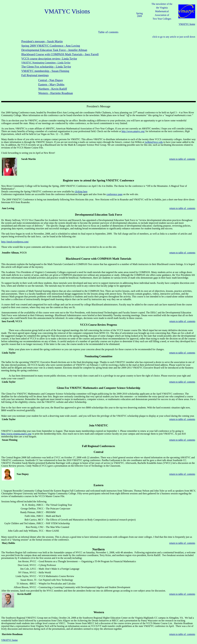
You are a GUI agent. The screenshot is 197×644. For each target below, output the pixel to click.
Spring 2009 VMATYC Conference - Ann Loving (51, 46)
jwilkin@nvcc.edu (154, 142)
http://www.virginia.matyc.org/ (16, 434)
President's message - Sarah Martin (42, 41)
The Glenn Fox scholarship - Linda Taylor (46, 67)
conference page (115, 194)
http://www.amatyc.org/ (133, 131)
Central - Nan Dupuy (51, 80)
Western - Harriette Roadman (55, 93)
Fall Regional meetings (35, 75)
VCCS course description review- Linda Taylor (49, 59)
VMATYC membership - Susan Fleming (45, 71)
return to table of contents (182, 159)
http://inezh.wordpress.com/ (15, 242)
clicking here (81, 191)
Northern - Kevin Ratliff (53, 89)
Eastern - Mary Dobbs (51, 84)
